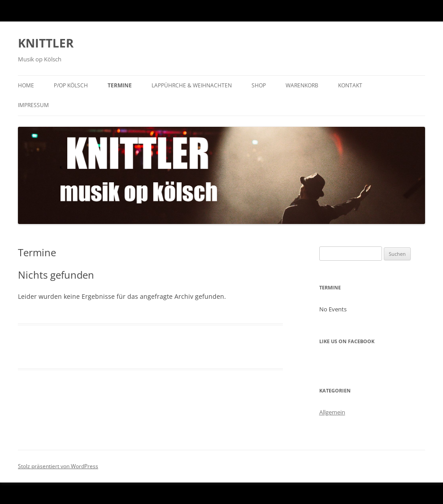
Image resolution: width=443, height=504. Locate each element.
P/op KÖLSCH (71, 85)
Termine (120, 85)
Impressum (33, 105)
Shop (259, 85)
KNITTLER (46, 43)
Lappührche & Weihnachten (192, 85)
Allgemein (332, 412)
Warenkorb (302, 85)
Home (26, 85)
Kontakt (350, 85)
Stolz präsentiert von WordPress (58, 466)
